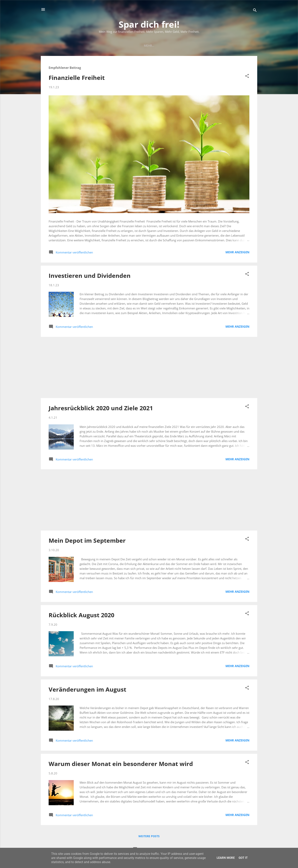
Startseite (94, 46)
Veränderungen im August (87, 690)
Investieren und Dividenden (90, 276)
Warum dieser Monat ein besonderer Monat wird (121, 765)
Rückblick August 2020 (81, 616)
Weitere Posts (149, 837)
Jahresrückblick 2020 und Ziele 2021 (101, 409)
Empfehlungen (200, 46)
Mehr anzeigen (237, 253)
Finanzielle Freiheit (77, 78)
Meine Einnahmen (168, 46)
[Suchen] (255, 11)
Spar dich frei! (149, 24)
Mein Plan (116, 46)
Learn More (226, 858)
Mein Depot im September (87, 541)
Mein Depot (140, 46)
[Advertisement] (149, 368)
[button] (247, 77)
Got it (243, 858)
